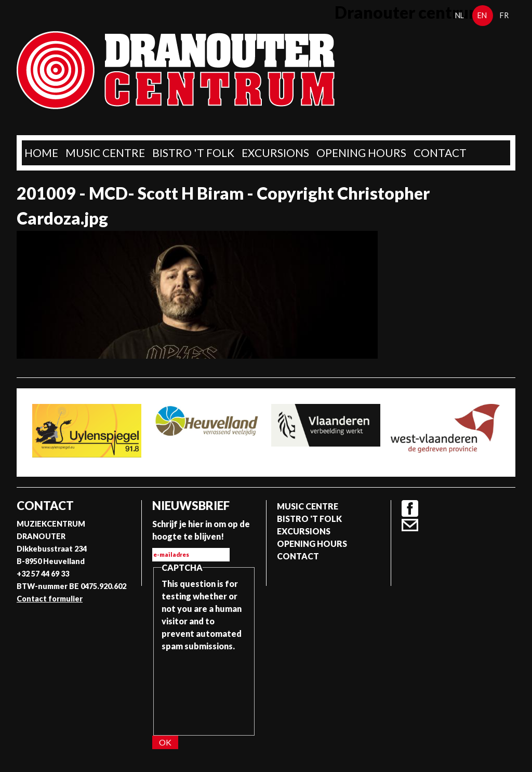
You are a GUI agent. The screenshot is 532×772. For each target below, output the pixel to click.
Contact (440, 153)
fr (504, 15)
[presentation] (204, 690)
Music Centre (105, 153)
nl (460, 15)
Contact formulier (50, 599)
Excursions (275, 153)
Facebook (410, 508)
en (482, 15)
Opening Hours (361, 153)
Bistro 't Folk (193, 153)
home (41, 153)
